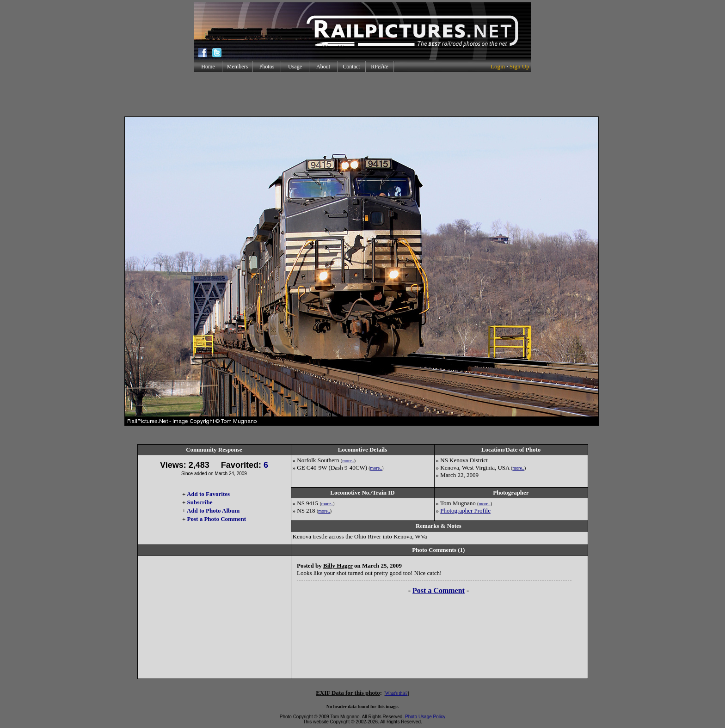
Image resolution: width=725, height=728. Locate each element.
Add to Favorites (208, 494)
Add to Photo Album (213, 511)
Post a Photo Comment (217, 519)
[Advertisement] (362, 94)
